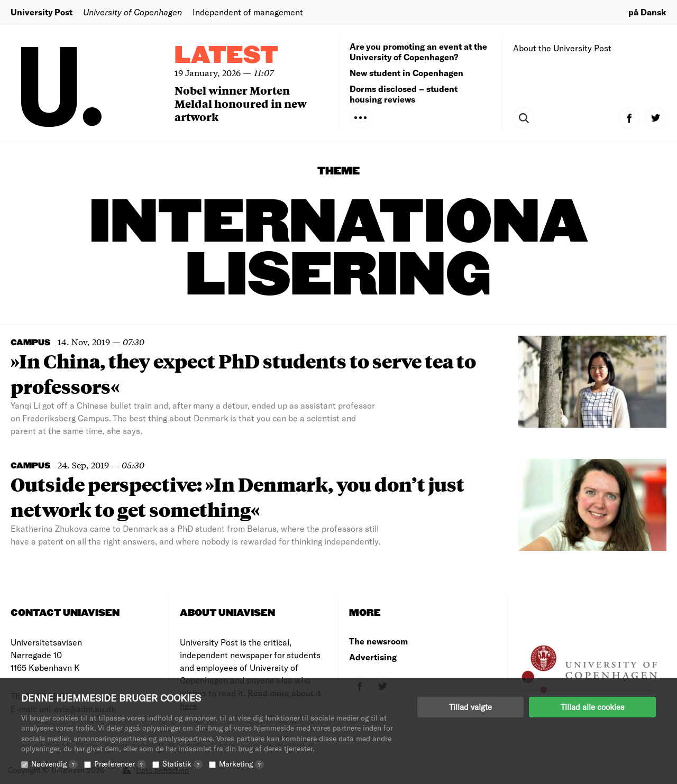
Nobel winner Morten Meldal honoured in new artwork (241, 103)
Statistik (182, 764)
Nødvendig (54, 764)
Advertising (373, 657)
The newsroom (378, 641)
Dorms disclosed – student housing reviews (404, 94)
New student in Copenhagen (406, 73)
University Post (42, 12)
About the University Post (562, 48)
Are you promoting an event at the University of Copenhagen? (418, 52)
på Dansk (647, 12)
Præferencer (120, 764)
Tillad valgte (470, 707)
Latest (226, 56)
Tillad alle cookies (592, 707)
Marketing (241, 764)
